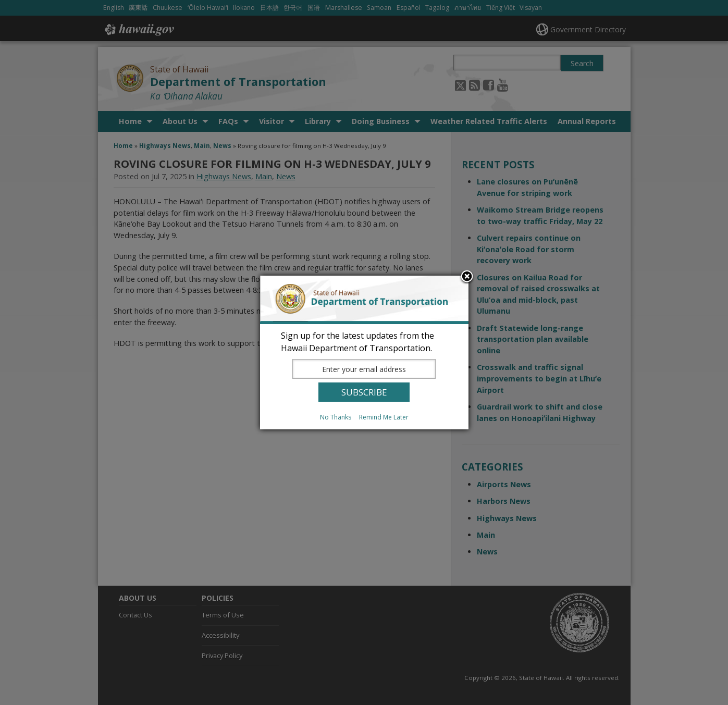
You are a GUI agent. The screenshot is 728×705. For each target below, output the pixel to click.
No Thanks (336, 417)
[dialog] (364, 353)
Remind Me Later (384, 417)
